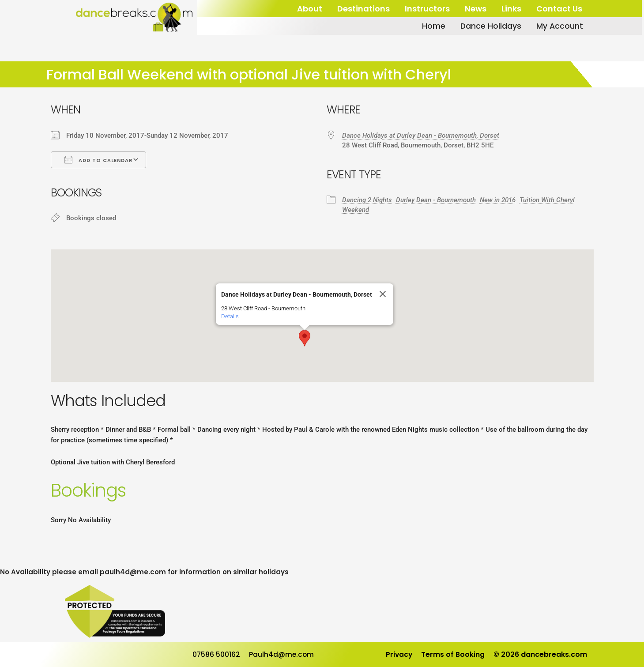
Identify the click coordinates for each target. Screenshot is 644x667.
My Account (559, 26)
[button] (305, 338)
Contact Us (559, 9)
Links (511, 9)
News (476, 9)
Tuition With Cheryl (547, 200)
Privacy (399, 654)
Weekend (356, 210)
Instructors (427, 9)
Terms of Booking (453, 654)
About (310, 9)
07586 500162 (217, 654)
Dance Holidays (489, 26)
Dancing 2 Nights (367, 200)
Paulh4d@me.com (282, 654)
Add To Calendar (98, 160)
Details (230, 316)
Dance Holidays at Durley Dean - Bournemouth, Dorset (421, 136)
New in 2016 (498, 200)
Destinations (363, 9)
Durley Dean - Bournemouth (436, 200)
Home (432, 26)
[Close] (383, 294)
